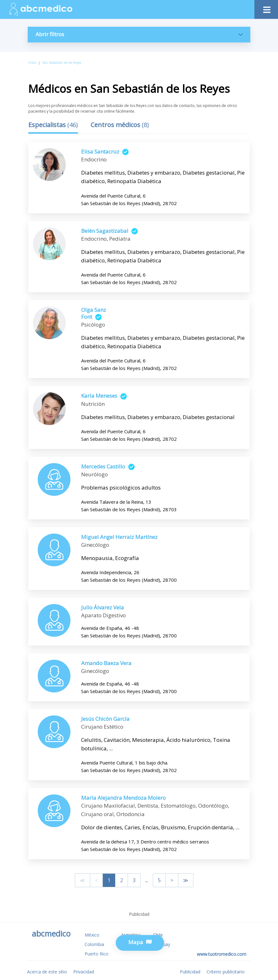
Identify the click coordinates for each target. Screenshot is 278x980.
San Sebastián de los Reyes (62, 63)
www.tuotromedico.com (222, 954)
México (92, 935)
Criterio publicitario (226, 972)
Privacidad (84, 972)
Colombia (94, 944)
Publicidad (190, 972)
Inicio (32, 63)
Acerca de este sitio (47, 972)
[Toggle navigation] (266, 8)
